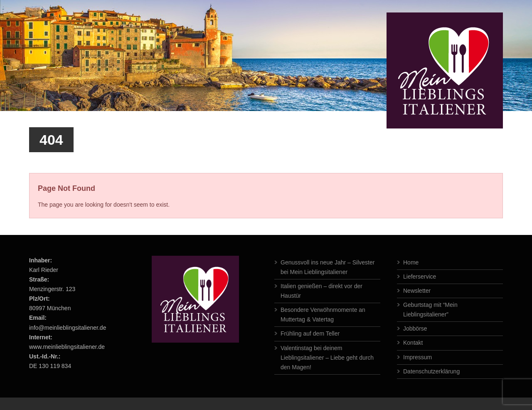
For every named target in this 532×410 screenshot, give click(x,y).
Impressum (417, 357)
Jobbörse (415, 328)
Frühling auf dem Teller (310, 333)
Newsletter (417, 291)
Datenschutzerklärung (431, 371)
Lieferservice (420, 277)
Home (411, 262)
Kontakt (413, 343)
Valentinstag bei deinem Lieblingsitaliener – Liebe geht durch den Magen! (327, 358)
